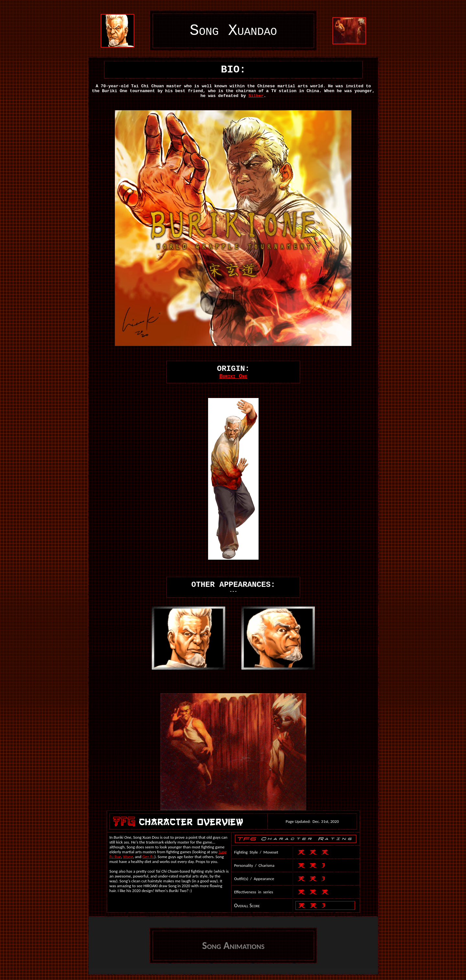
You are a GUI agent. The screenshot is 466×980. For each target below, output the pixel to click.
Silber (256, 96)
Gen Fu (148, 857)
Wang (128, 857)
